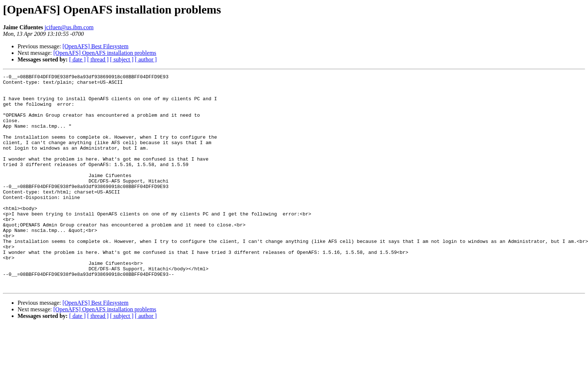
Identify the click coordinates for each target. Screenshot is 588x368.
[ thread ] (98, 59)
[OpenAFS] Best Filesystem (95, 46)
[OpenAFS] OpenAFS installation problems (105, 53)
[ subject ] (122, 59)
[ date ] (77, 59)
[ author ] (146, 59)
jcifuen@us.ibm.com (69, 27)
